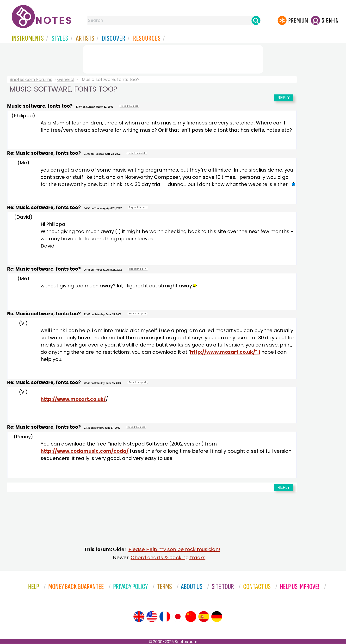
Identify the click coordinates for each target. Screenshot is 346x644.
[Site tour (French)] (165, 617)
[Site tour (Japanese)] (178, 617)
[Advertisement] (173, 58)
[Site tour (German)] (217, 617)
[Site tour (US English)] (152, 617)
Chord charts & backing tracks (168, 557)
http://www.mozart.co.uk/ (73, 399)
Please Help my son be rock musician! (174, 549)
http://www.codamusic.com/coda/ (85, 451)
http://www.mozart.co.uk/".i (225, 352)
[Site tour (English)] (139, 617)
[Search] (256, 20)
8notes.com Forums (31, 79)
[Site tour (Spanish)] (204, 617)
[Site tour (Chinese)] (191, 617)
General (66, 79)
